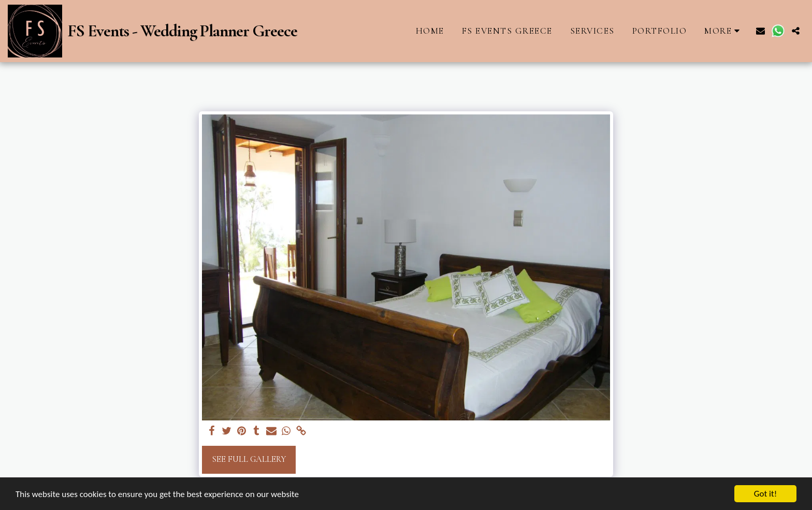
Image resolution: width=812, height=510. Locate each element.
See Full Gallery (249, 459)
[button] (760, 31)
